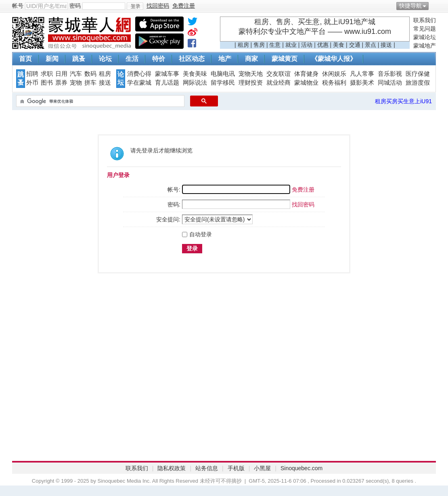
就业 (291, 45)
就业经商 (278, 83)
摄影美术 (362, 83)
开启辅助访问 (434, 6)
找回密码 (303, 204)
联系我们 (425, 20)
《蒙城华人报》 (334, 59)
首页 (25, 59)
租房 (243, 45)
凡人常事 (362, 74)
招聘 (32, 74)
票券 (61, 83)
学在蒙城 (139, 83)
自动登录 (197, 234)
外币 (32, 83)
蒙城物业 (306, 83)
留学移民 (223, 83)
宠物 (76, 83)
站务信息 (207, 468)
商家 (251, 59)
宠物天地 (251, 74)
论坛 (105, 59)
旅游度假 (418, 83)
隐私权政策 (172, 468)
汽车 (76, 74)
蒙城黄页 (285, 59)
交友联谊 (278, 74)
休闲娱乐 (334, 74)
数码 (90, 74)
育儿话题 (167, 83)
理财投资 (251, 83)
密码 (75, 6)
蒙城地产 (425, 46)
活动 (307, 45)
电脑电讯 (223, 74)
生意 (275, 45)
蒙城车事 (167, 74)
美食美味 (195, 74)
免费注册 (303, 190)
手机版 (236, 468)
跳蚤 (79, 59)
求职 (47, 74)
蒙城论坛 (425, 37)
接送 (386, 45)
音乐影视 (390, 74)
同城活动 (390, 83)
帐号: (174, 190)
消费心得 (139, 74)
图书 (47, 83)
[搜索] (99, 101)
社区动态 (192, 59)
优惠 (323, 45)
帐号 (18, 6)
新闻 (52, 59)
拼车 (90, 83)
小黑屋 (262, 468)
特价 (159, 59)
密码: (174, 204)
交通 (355, 45)
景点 (371, 45)
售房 (259, 45)
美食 (339, 45)
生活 (132, 59)
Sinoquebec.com (301, 468)
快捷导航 (410, 6)
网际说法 (195, 83)
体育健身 (306, 74)
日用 (61, 74)
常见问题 (425, 29)
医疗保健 (418, 74)
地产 (225, 59)
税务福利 (334, 83)
